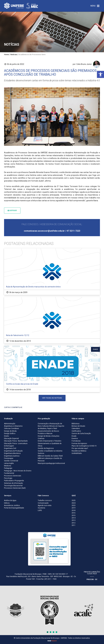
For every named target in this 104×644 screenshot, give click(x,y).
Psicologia (8, 478)
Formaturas (76, 441)
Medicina (8, 466)
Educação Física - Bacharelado (16, 441)
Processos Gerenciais (13, 476)
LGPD (40, 510)
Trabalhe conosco (45, 500)
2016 (74, 513)
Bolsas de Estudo (78, 426)
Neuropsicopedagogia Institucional (51, 463)
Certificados (76, 431)
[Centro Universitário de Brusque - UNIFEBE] (21, 6)
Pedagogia (8, 468)
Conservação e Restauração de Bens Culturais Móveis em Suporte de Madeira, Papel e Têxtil (51, 426)
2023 (74, 505)
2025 (74, 500)
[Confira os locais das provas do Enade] (52, 369)
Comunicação (43, 503)
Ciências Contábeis (12, 428)
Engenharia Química (12, 456)
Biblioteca (75, 424)
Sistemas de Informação (14, 483)
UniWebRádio (77, 453)
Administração (10, 424)
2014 (74, 518)
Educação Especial (11, 438)
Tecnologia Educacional (13, 486)
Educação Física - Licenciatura (16, 443)
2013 (74, 520)
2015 (74, 515)
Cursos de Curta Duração (81, 433)
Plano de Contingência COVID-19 (84, 446)
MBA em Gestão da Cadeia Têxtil (50, 456)
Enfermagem (9, 446)
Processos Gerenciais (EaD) (15, 488)
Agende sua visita (45, 505)
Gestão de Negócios (46, 448)
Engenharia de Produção (13, 451)
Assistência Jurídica (12, 505)
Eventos (75, 438)
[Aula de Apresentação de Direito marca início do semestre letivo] (52, 272)
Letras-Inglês (9, 463)
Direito (7, 436)
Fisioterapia (9, 458)
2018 (74, 510)
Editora (7, 503)
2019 (74, 508)
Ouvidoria (41, 508)
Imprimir (12, 210)
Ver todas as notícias (52, 398)
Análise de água (10, 500)
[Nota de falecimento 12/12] (52, 320)
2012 (74, 523)
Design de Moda (10, 431)
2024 (74, 503)
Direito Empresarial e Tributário (50, 441)
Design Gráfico (10, 433)
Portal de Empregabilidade (14, 508)
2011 (74, 525)
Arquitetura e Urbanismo (13, 426)
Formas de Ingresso (79, 443)
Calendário (76, 428)
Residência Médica (79, 451)
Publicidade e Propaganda (14, 481)
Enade (74, 436)
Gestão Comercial (11, 461)
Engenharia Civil (10, 448)
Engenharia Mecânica (12, 453)
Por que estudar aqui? (80, 448)
